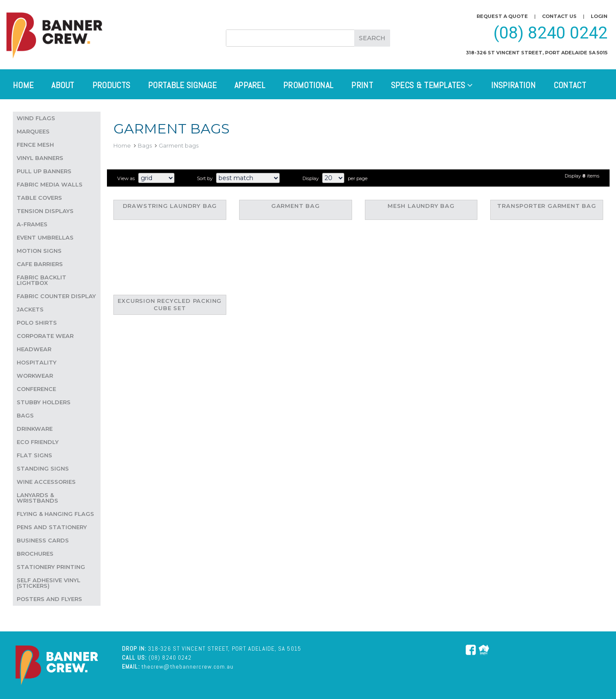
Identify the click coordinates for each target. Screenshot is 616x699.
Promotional (308, 85)
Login (599, 16)
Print (362, 85)
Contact (570, 85)
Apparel (250, 85)
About (63, 85)
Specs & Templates (432, 85)
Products (111, 85)
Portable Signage (182, 85)
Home (23, 85)
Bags (145, 145)
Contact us (559, 16)
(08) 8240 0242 (550, 33)
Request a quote (502, 16)
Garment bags (179, 145)
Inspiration (513, 85)
